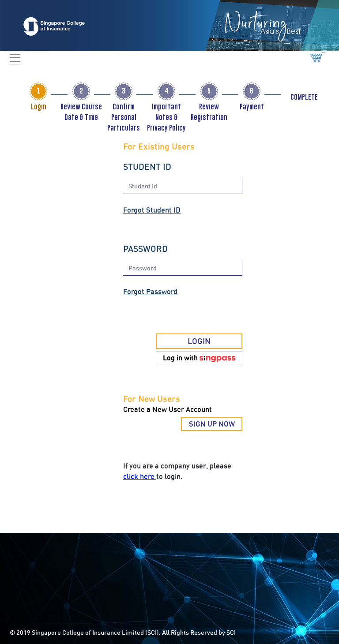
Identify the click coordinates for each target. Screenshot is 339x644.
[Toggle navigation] (15, 58)
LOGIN (199, 341)
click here (140, 476)
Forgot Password (150, 292)
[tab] (38, 91)
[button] (199, 358)
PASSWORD (145, 249)
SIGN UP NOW (212, 424)
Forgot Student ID (152, 210)
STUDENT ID (147, 167)
